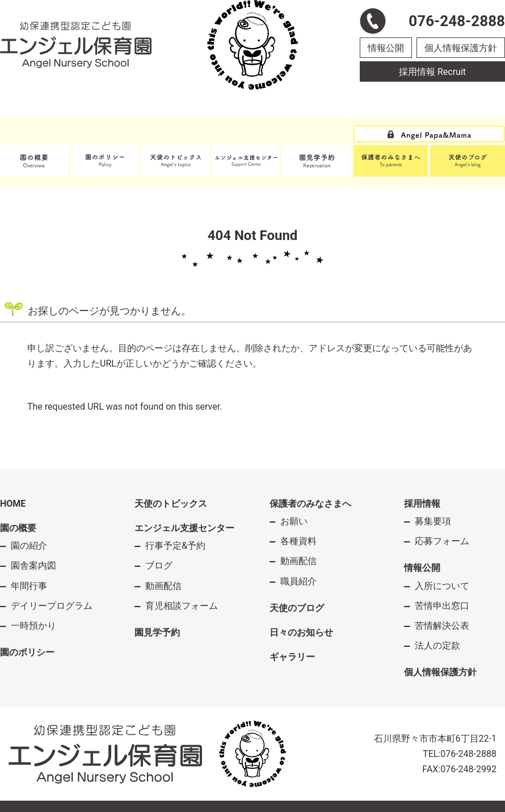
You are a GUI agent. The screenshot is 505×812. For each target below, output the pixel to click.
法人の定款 (437, 645)
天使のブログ (297, 608)
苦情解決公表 (442, 626)
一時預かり (33, 626)
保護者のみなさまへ (310, 504)
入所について (442, 586)
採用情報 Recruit (432, 72)
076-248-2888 (468, 754)
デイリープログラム (52, 606)
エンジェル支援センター (184, 528)
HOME (13, 504)
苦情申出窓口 (442, 606)
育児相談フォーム (182, 606)
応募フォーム (442, 541)
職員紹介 (298, 581)
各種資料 (298, 541)
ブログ (159, 565)
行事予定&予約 (175, 546)
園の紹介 (29, 546)
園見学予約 (157, 632)
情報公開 (386, 48)
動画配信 (163, 586)
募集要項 (433, 521)
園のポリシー (27, 652)
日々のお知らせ (301, 632)
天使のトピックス (171, 504)
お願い (294, 521)
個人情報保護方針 (461, 48)
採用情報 (422, 504)
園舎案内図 (33, 565)
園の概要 (18, 528)
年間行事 (29, 586)
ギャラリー (292, 657)
